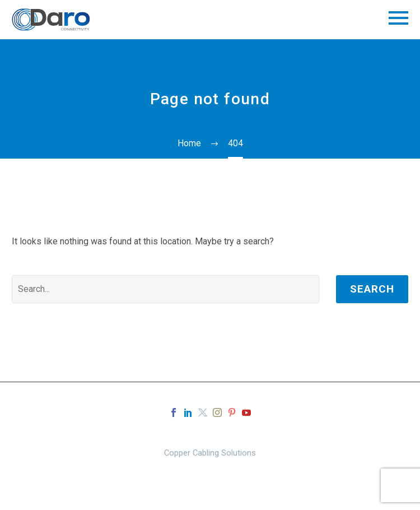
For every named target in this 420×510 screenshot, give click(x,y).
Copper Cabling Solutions (210, 453)
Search (372, 289)
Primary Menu (398, 18)
